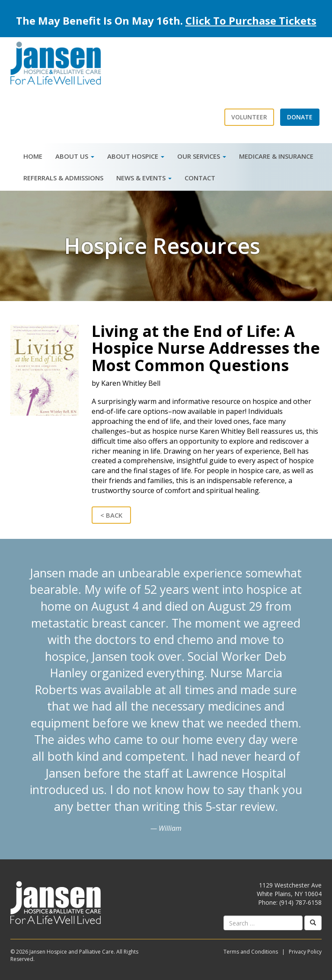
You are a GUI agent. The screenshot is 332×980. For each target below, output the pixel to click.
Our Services (202, 156)
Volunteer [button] (249, 117)
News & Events (144, 178)
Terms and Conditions (251, 952)
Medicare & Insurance (276, 156)
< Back (111, 515)
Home (33, 156)
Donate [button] (300, 117)
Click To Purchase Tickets (251, 21)
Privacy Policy (305, 952)
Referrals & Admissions (63, 178)
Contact (200, 178)
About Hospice (136, 156)
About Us (75, 156)
